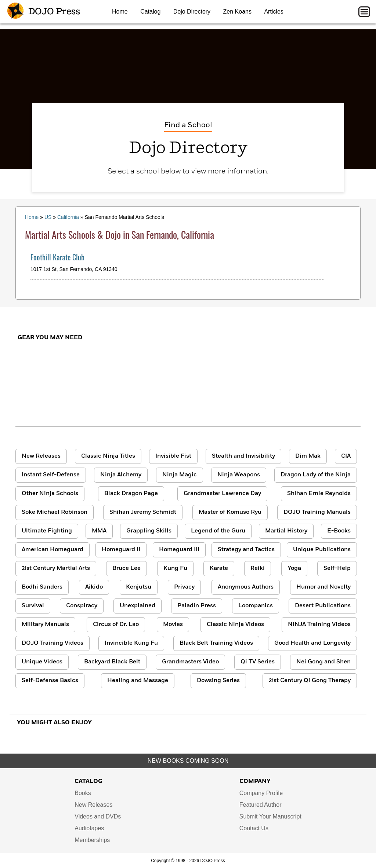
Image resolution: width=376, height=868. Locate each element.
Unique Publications (322, 550)
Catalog (150, 12)
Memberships (92, 840)
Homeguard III (179, 550)
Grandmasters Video (190, 662)
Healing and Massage (138, 681)
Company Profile (261, 793)
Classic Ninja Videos (235, 625)
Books (83, 793)
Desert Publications (323, 606)
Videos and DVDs (98, 816)
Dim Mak (308, 456)
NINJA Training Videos (319, 625)
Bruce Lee (126, 568)
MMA (99, 531)
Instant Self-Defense (51, 475)
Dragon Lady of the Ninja (316, 475)
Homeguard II (121, 550)
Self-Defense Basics (50, 681)
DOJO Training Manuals (317, 512)
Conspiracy (82, 606)
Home (120, 12)
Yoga (294, 568)
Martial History (286, 531)
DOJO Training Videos (53, 643)
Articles (274, 12)
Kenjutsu (139, 587)
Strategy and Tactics (246, 550)
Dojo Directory (192, 12)
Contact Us (254, 828)
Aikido (94, 587)
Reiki (258, 568)
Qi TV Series (258, 662)
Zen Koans (237, 12)
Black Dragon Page (131, 494)
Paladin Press (197, 606)
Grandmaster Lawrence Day (222, 494)
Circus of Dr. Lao (116, 625)
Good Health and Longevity (312, 643)
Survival (33, 606)
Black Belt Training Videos (216, 643)
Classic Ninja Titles (108, 456)
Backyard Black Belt (112, 662)
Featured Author (261, 805)
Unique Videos (42, 662)
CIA (346, 456)
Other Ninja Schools (50, 494)
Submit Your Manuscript (270, 816)
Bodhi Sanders (42, 587)
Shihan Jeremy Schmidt (143, 512)
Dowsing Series (218, 681)
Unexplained (138, 606)
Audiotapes (89, 828)
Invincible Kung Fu (131, 643)
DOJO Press (44, 12)
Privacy (184, 587)
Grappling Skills (149, 531)
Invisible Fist (173, 456)
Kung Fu (175, 568)
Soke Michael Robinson (55, 512)
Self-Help (337, 568)
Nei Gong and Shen (323, 662)
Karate (219, 568)
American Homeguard (53, 550)
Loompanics (256, 606)
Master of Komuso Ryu (230, 512)
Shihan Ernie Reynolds (319, 494)
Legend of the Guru (218, 531)
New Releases (41, 456)
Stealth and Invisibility (243, 456)
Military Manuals (45, 625)
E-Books (339, 531)
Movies (173, 625)
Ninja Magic (180, 475)
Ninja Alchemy (121, 475)
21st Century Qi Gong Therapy (310, 681)
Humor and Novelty (323, 587)
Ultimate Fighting (47, 531)
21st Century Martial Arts (56, 568)
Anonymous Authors (246, 587)
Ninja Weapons (239, 475)
